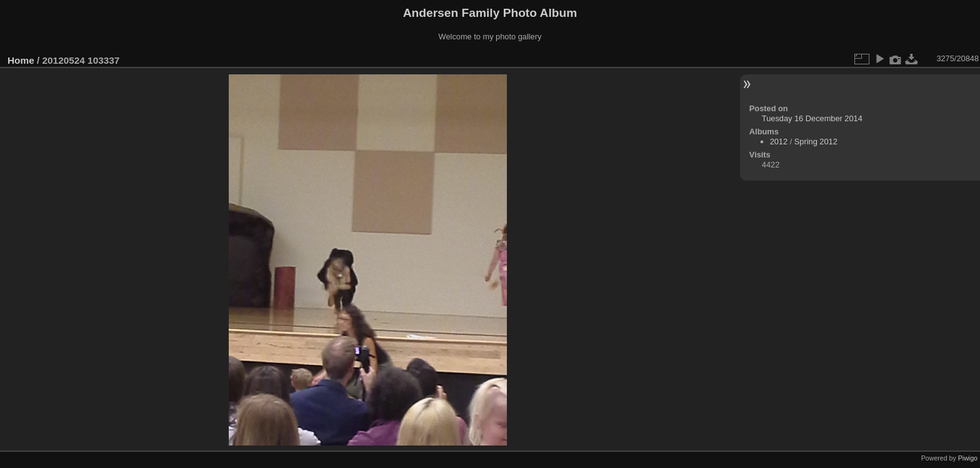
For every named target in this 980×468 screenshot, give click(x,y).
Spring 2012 (816, 142)
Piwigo (968, 458)
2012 (779, 142)
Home (21, 60)
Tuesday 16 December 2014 (812, 118)
